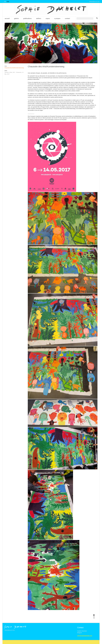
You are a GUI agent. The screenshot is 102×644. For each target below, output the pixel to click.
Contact (67, 18)
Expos (48, 18)
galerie (16, 18)
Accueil (7, 18)
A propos (57, 18)
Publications (27, 18)
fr (5, 2)
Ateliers (39, 18)
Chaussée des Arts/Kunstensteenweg (14, 68)
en (8, 2)
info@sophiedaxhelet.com (85, 636)
